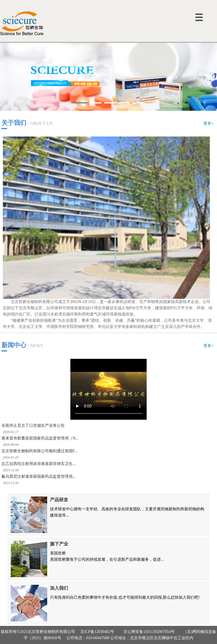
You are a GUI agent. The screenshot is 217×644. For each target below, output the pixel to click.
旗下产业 (59, 544)
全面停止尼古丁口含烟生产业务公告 (33, 426)
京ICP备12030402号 (97, 632)
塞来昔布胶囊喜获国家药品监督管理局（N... (40, 438)
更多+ (209, 123)
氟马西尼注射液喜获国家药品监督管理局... (39, 476)
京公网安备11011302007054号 (149, 632)
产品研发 (59, 500)
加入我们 (59, 588)
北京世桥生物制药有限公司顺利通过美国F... (39, 451)
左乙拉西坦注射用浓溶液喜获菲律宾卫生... (39, 464)
